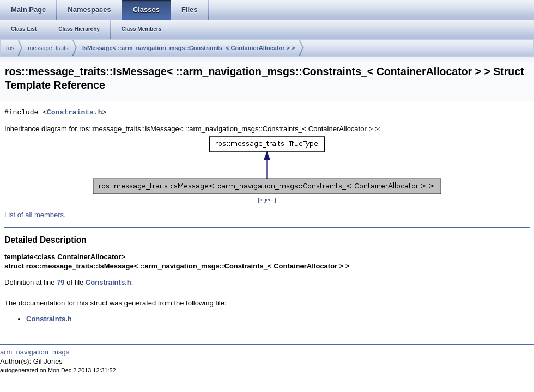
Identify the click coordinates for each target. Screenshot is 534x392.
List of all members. (35, 215)
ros (10, 48)
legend (267, 200)
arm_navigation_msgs (35, 352)
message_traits (48, 48)
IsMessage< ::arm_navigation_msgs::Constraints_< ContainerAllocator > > (189, 48)
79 (60, 282)
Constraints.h (74, 113)
